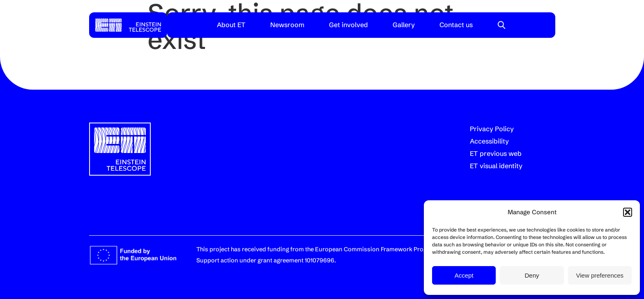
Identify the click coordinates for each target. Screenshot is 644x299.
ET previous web (496, 153)
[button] (628, 212)
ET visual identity (496, 166)
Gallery (404, 25)
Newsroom (287, 25)
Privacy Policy (492, 129)
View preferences (600, 275)
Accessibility (489, 141)
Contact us (456, 25)
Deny (532, 275)
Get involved (348, 25)
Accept (464, 275)
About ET (231, 25)
